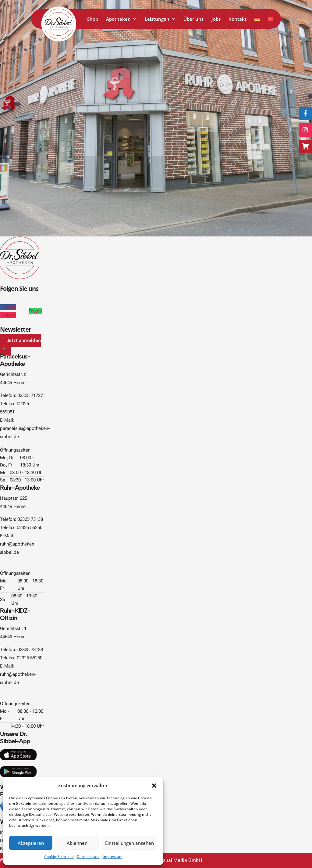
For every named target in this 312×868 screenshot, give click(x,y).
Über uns (193, 19)
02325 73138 (30, 519)
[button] (154, 786)
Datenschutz (88, 857)
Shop (93, 19)
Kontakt (238, 19)
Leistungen (157, 19)
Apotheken (118, 19)
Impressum (113, 857)
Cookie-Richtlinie (59, 857)
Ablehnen (77, 843)
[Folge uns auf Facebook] (305, 113)
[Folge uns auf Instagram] (305, 130)
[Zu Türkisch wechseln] (271, 23)
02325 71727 (30, 395)
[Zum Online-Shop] (305, 146)
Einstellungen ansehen (129, 843)
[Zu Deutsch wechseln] (257, 23)
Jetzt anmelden (24, 340)
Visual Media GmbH (180, 860)
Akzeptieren (31, 843)
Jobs (216, 19)
